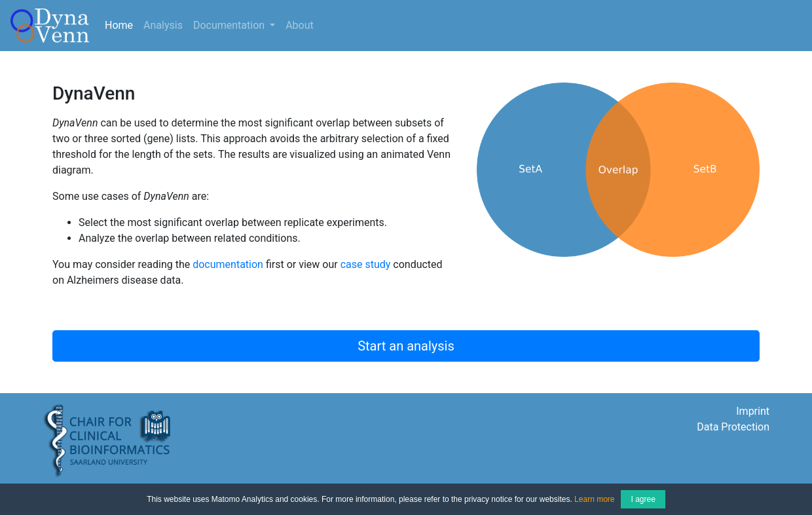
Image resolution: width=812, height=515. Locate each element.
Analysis (163, 25)
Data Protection (733, 427)
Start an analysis (406, 346)
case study (366, 264)
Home (121, 24)
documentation (228, 264)
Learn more (594, 499)
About (300, 25)
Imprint (753, 411)
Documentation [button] (230, 25)
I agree (643, 499)
